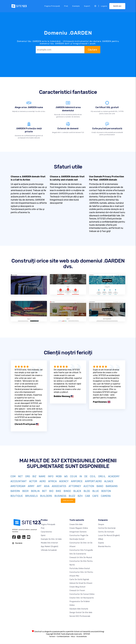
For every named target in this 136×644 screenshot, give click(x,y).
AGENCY (64, 481)
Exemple (76, 6)
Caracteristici (46, 532)
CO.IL (93, 476)
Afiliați (101, 539)
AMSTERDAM (18, 486)
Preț (66, 6)
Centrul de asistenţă (107, 528)
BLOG (87, 491)
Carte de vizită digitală (79, 580)
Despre (101, 525)
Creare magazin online (79, 528)
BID (51, 491)
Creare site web (76, 525)
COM (13, 476)
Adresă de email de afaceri (81, 583)
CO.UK (74, 476)
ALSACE (109, 481)
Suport (87, 6)
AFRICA (52, 481)
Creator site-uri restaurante (82, 598)
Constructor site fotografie (81, 550)
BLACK (77, 491)
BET (44, 491)
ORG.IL (102, 476)
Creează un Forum (77, 591)
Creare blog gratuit (77, 587)
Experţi (101, 543)
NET (20, 476)
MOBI (59, 476)
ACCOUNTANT (19, 481)
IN (81, 476)
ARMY (31, 486)
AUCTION (89, 486)
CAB (87, 496)
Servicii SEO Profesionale (80, 616)
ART (39, 486)
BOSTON (106, 491)
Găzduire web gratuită (79, 609)
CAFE (95, 496)
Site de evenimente (78, 554)
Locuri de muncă (109, 536)
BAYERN (15, 491)
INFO (51, 476)
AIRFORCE (77, 481)
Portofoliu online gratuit (80, 569)
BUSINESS (60, 496)
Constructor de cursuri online (82, 594)
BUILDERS (46, 496)
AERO (43, 481)
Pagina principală (52, 6)
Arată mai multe (68, 501)
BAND (100, 486)
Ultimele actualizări (49, 550)
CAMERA (106, 496)
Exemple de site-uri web (51, 539)
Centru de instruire (106, 532)
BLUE (96, 491)
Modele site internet (49, 543)
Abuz (73, 637)
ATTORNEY (75, 486)
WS (66, 476)
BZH (80, 496)
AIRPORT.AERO (93, 481)
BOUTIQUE (17, 496)
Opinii (43, 536)
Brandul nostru (104, 547)
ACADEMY (114, 476)
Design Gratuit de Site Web (81, 613)
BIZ (34, 476)
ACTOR (33, 481)
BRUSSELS (31, 496)
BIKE (58, 491)
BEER (25, 491)
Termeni (52, 637)
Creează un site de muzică (81, 558)
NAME (42, 476)
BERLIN (35, 491)
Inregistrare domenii (78, 532)
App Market (49, 547)
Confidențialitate (63, 637)
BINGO (67, 491)
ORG (28, 476)
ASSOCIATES (59, 486)
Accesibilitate (82, 637)
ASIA (47, 486)
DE (86, 476)
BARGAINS (112, 486)
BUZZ (72, 496)
